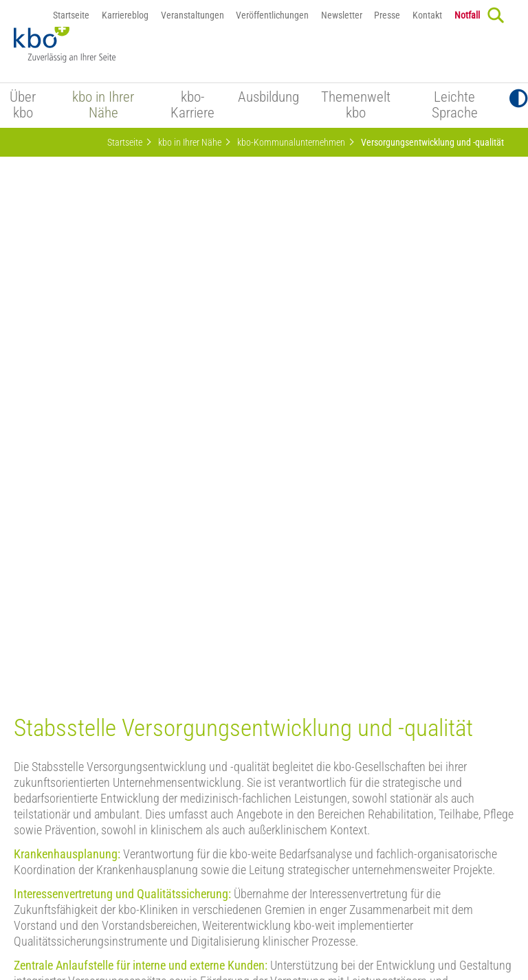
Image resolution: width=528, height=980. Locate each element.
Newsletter (342, 15)
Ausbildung (268, 97)
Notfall (467, 15)
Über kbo (23, 105)
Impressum (236, 897)
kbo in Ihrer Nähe (103, 105)
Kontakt (427, 15)
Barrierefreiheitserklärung (321, 897)
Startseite (71, 15)
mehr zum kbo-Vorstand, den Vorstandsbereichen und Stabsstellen (174, 691)
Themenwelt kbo (356, 105)
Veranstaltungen (192, 15)
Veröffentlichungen (272, 15)
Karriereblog (125, 15)
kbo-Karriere (192, 105)
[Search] (496, 15)
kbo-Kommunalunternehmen (291, 142)
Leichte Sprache (455, 105)
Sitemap (401, 897)
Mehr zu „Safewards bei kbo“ (81, 612)
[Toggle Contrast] (519, 99)
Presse (387, 15)
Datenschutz (176, 897)
